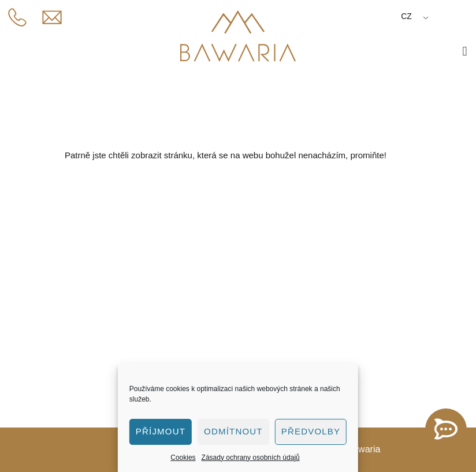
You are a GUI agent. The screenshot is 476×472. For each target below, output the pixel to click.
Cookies (183, 458)
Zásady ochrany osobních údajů (251, 458)
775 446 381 (62, 265)
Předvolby (311, 431)
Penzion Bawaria (66, 319)
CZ (406, 16)
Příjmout (161, 431)
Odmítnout (233, 431)
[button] (465, 51)
